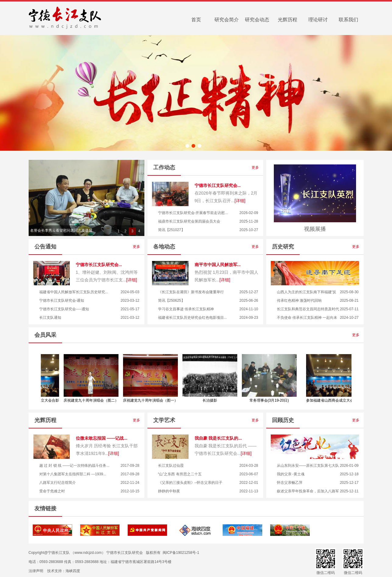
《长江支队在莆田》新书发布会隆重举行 (191, 292)
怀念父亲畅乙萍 (290, 483)
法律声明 (36, 571)
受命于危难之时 (52, 491)
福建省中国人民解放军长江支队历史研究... (74, 292)
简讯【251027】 (171, 230)
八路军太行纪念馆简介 (58, 483)
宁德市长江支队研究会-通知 (62, 301)
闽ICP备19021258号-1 (181, 553)
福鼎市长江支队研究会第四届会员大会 (189, 221)
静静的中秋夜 (169, 491)
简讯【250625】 (171, 301)
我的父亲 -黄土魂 (291, 474)
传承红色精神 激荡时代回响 (299, 301)
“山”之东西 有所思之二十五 (180, 474)
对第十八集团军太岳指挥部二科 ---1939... (73, 474)
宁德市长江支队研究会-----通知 (64, 309)
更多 (257, 167)
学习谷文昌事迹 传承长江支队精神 (186, 309)
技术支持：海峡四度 (64, 571)
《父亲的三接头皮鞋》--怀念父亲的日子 (190, 483)
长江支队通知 (50, 318)
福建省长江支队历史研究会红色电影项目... (192, 318)
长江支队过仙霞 (171, 466)
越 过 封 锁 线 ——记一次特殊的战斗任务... (74, 466)
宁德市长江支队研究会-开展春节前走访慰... (193, 213)
